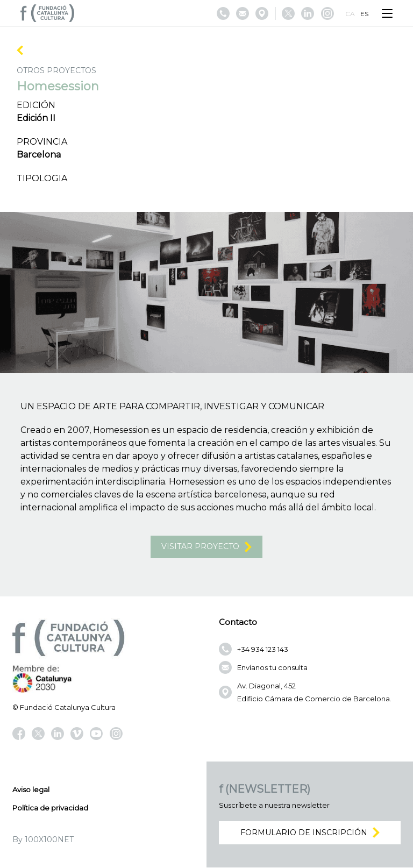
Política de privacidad (50, 808)
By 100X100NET (43, 840)
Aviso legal (31, 790)
